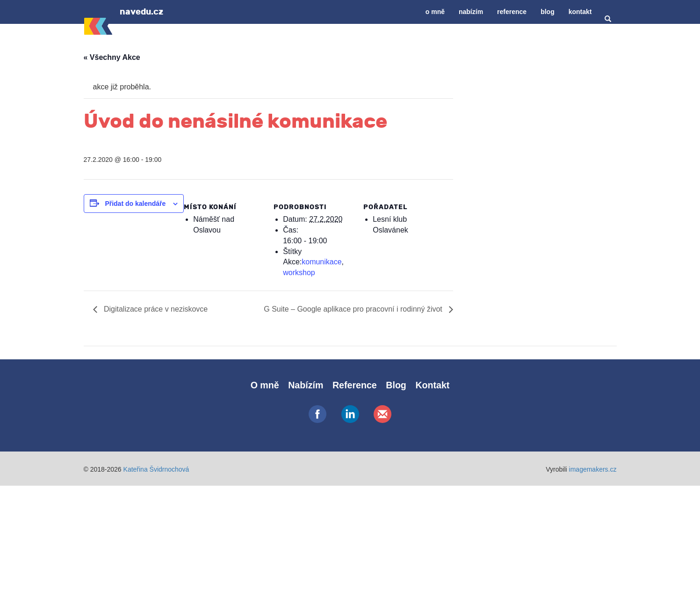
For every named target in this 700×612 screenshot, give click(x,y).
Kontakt (580, 12)
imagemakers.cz (593, 469)
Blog (548, 12)
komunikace (321, 262)
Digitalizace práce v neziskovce (155, 309)
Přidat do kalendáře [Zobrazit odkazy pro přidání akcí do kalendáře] (135, 204)
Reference (512, 12)
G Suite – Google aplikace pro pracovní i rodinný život (354, 309)
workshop (299, 273)
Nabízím (471, 12)
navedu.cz (141, 12)
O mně (435, 12)
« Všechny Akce (112, 57)
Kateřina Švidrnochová (156, 469)
